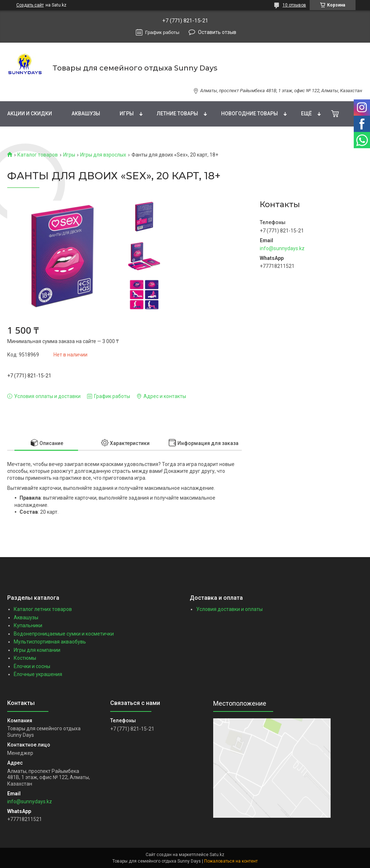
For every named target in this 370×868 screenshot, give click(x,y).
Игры (127, 114)
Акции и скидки (30, 114)
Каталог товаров (38, 155)
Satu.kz (217, 855)
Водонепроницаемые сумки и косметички (64, 634)
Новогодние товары (249, 114)
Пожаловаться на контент (231, 861)
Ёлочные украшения (38, 674)
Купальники (28, 625)
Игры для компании (37, 650)
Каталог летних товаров (43, 609)
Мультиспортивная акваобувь (50, 642)
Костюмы (25, 658)
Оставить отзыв (217, 32)
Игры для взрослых (103, 155)
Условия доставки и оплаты (229, 609)
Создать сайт (30, 5)
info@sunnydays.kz (282, 248)
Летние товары (177, 114)
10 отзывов (294, 5)
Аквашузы (86, 114)
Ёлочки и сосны (32, 666)
